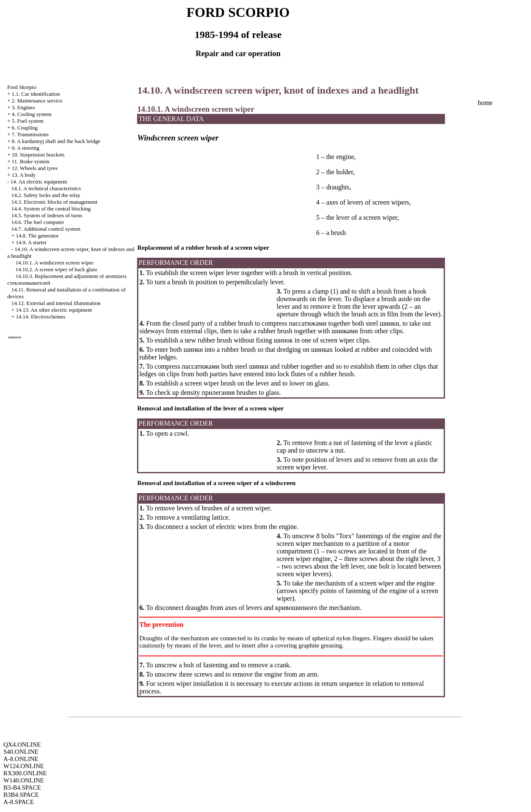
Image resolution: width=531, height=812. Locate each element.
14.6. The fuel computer (38, 222)
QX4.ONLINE (22, 745)
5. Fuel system (28, 121)
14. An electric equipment (39, 182)
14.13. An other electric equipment (54, 310)
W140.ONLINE (24, 780)
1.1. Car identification (36, 94)
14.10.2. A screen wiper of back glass (57, 269)
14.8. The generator (38, 236)
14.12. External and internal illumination (56, 303)
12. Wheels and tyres (35, 168)
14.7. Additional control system (46, 229)
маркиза (14, 337)
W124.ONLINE (24, 766)
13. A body (24, 175)
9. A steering (26, 148)
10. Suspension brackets (38, 155)
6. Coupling (25, 128)
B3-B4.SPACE (22, 788)
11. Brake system (31, 161)
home (485, 103)
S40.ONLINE (21, 752)
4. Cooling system (32, 114)
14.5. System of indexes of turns (47, 215)
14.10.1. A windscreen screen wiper (55, 263)
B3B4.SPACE (21, 795)
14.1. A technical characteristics (46, 188)
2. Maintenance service (37, 101)
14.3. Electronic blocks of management (54, 202)
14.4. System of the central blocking (51, 209)
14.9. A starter (31, 242)
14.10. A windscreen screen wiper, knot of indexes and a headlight (278, 90)
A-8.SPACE (19, 802)
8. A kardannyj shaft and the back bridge (56, 141)
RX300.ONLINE (25, 773)
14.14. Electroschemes (41, 317)
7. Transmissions (30, 134)
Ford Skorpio (22, 87)
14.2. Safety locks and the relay (46, 195)
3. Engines (23, 107)
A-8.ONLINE (21, 759)
